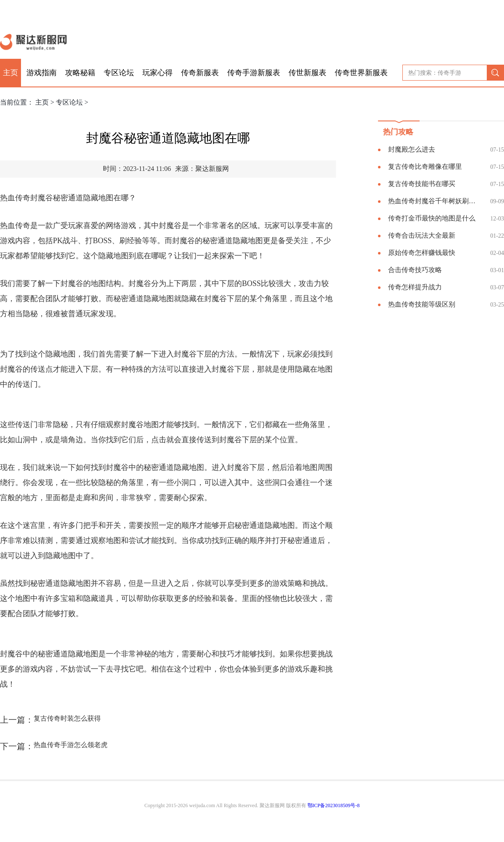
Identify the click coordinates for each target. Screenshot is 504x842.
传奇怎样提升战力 (415, 287)
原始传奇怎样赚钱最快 (422, 253)
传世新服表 (307, 73)
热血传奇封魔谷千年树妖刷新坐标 (435, 201)
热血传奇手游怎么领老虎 (71, 745)
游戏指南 (42, 73)
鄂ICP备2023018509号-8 (334, 805)
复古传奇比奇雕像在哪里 (425, 167)
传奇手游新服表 (254, 73)
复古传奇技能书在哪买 (422, 184)
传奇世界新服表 (361, 73)
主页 (10, 73)
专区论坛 (119, 73)
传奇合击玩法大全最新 (422, 235)
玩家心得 (157, 73)
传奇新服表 (200, 73)
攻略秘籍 (80, 73)
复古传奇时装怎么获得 (67, 718)
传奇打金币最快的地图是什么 (432, 218)
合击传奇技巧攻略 (415, 270)
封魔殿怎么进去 (412, 149)
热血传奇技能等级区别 (422, 304)
